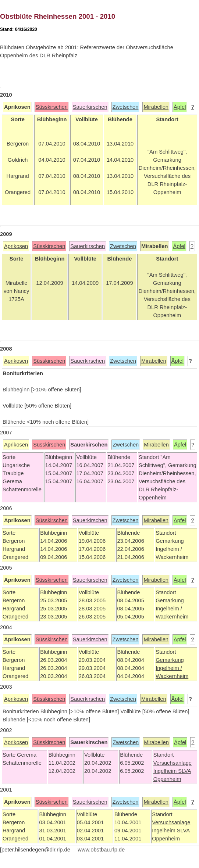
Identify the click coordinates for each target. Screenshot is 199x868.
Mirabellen (156, 107)
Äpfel (180, 107)
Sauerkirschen (90, 107)
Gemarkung (170, 600)
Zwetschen (126, 107)
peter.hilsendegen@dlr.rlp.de (36, 850)
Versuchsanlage (173, 763)
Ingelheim (166, 771)
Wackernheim (172, 617)
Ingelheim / (169, 609)
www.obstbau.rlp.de (101, 850)
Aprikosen (16, 246)
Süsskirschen (52, 107)
